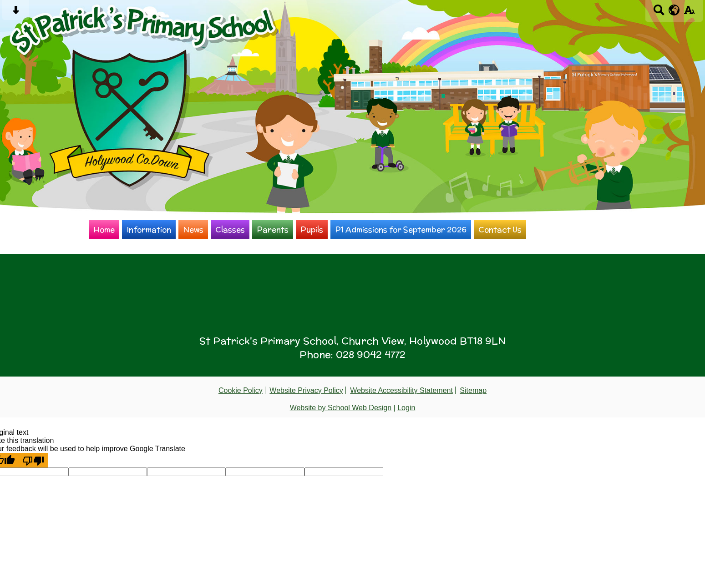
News (193, 230)
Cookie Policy (241, 390)
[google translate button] (674, 10)
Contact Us (500, 230)
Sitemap (473, 390)
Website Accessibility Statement (401, 390)
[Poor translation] (33, 460)
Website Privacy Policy (306, 390)
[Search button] (659, 13)
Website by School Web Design (341, 408)
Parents (273, 230)
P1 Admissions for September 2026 (401, 230)
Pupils (312, 230)
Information (149, 230)
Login (406, 408)
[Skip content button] (16, 13)
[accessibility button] (689, 13)
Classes (230, 230)
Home (104, 230)
